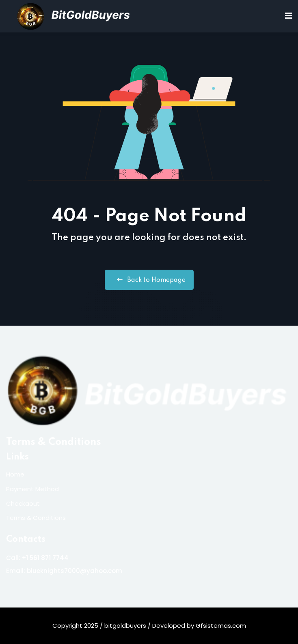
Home (15, 474)
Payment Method (32, 489)
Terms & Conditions (54, 442)
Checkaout (23, 503)
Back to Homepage (149, 280)
